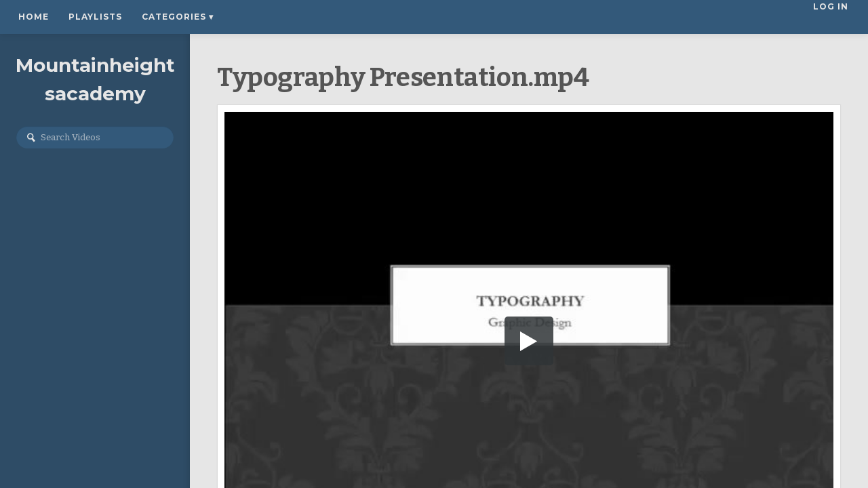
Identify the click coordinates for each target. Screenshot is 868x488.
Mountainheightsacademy (95, 79)
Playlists (95, 17)
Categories (178, 17)
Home (34, 17)
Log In (832, 17)
